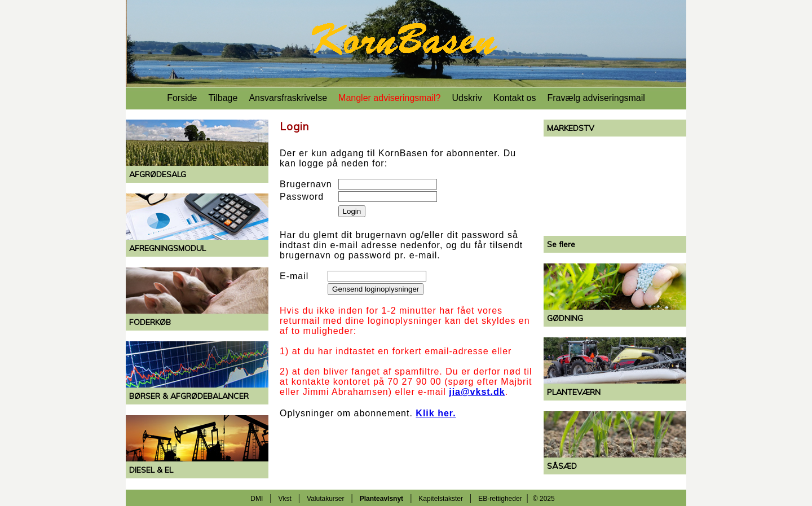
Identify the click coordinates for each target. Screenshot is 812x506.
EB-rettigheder (500, 499)
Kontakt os (515, 98)
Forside (182, 98)
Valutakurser (325, 499)
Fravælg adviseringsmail (596, 98)
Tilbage (223, 98)
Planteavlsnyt (381, 499)
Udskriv (467, 98)
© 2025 (544, 499)
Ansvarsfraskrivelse (288, 98)
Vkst (285, 499)
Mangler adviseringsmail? (389, 98)
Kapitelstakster (441, 499)
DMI (257, 499)
